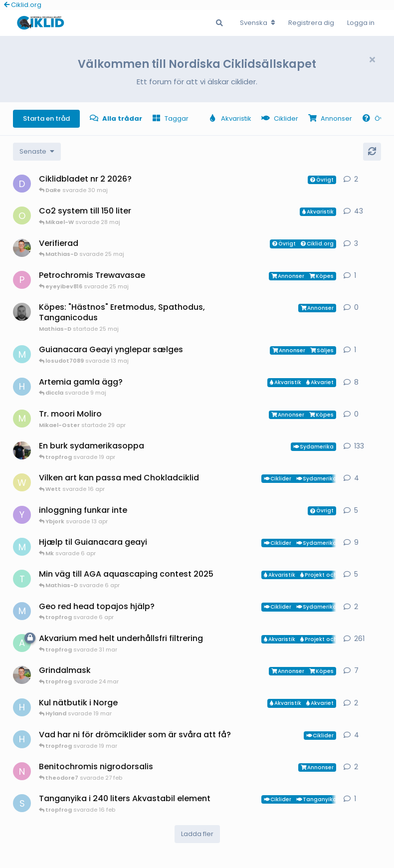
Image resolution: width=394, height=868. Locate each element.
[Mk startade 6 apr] (22, 354)
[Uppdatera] (372, 152)
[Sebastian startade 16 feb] (22, 803)
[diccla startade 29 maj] (22, 184)
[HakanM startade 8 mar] (22, 739)
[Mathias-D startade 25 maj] (22, 312)
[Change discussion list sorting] (37, 152)
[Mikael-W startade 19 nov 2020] (22, 450)
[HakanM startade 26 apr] (22, 387)
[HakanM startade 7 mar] (22, 707)
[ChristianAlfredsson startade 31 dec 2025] (22, 675)
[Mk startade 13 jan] (22, 547)
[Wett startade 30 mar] (22, 482)
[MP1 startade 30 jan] (22, 611)
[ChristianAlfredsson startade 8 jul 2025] (22, 248)
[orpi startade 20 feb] (22, 216)
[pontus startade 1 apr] (22, 280)
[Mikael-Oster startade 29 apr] (22, 419)
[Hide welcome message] (372, 60)
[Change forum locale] (258, 23)
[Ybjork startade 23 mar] (22, 515)
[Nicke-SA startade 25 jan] (22, 771)
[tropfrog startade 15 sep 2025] (22, 579)
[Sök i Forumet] (219, 23)
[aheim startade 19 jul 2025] (22, 643)
